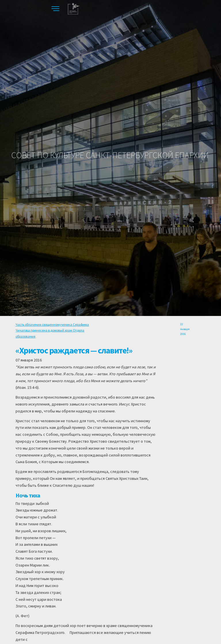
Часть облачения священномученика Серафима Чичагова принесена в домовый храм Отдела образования (52, 330)
